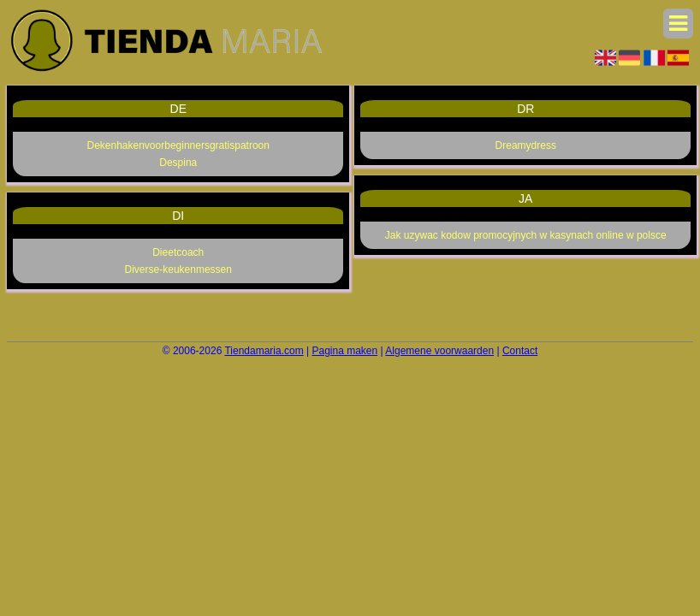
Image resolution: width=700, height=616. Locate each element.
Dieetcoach (178, 252)
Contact (520, 351)
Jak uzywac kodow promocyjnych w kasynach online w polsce (526, 235)
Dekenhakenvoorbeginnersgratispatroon (178, 145)
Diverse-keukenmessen (178, 269)
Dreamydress (526, 145)
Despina (178, 163)
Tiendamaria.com (264, 351)
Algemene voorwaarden (439, 351)
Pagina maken (345, 351)
